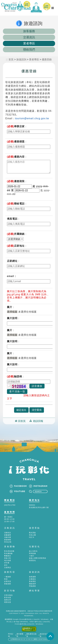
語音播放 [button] (37, 386)
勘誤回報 (38, 421)
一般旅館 (8, 577)
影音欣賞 (8, 597)
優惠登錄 (47, 59)
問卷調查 (32, 586)
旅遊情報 (8, 540)
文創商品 (8, 567)
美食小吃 (8, 558)
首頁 (11, 59)
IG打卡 (32, 537)
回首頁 (22, 421)
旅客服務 (29, 31)
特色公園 (32, 535)
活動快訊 (8, 533)
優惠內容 (16, 157)
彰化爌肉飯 (8, 553)
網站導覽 (35, 591)
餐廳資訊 (8, 556)
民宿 (6, 579)
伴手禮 (7, 563)
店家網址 (12, 261)
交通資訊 (29, 37)
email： (12, 276)
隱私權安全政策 (32, 635)
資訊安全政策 (44, 635)
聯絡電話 (16, 204)
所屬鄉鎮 (16, 234)
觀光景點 (32, 533)
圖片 (10, 307)
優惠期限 (16, 181)
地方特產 (8, 560)
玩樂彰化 (35, 547)
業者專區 (29, 43)
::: (7, 59)
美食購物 (10, 547)
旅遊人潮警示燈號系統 (38, 558)
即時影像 (32, 553)
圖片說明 (12, 318)
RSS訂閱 (8, 542)
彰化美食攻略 (9, 551)
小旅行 (32, 556)
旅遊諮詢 (21, 59)
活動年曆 (8, 537)
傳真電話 (12, 219)
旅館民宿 (10, 572)
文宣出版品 (8, 595)
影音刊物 (10, 591)
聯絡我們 (29, 49)
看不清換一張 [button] (17, 391)
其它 (6, 565)
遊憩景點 (35, 528)
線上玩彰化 (33, 551)
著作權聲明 (20, 635)
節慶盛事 (8, 535)
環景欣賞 (8, 602)
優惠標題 (16, 142)
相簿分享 (8, 600)
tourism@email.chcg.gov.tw (32, 118)
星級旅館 (8, 584)
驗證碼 (15, 376)
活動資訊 (10, 528)
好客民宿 (8, 581)
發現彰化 (32, 560)
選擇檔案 (12, 312)
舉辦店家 (16, 126)
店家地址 (16, 246)
